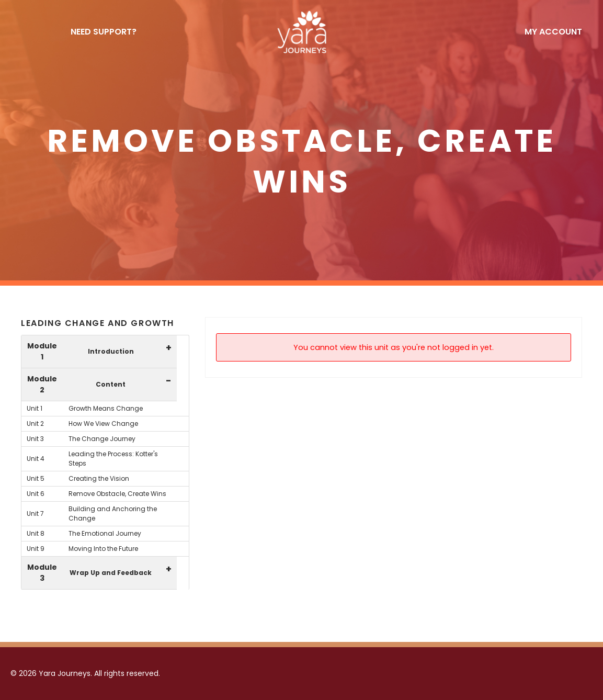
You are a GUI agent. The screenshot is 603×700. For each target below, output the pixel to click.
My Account (553, 32)
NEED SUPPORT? (104, 32)
